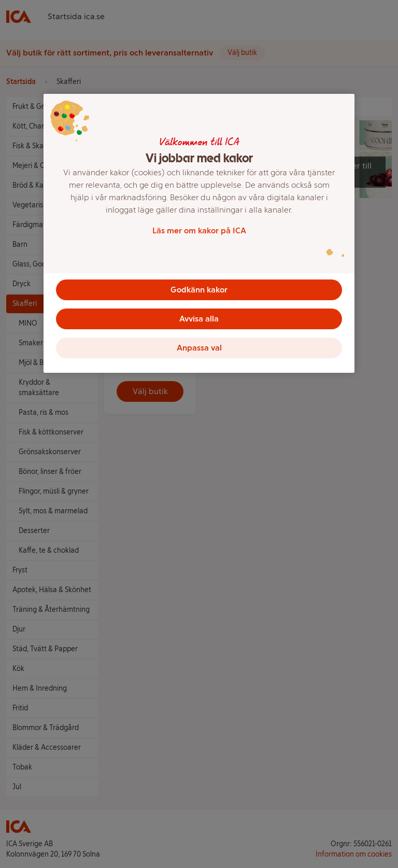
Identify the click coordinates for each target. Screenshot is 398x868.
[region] (199, 233)
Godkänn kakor (199, 290)
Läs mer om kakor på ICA (199, 230)
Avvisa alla (199, 319)
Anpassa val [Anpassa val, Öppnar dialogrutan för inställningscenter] (199, 348)
